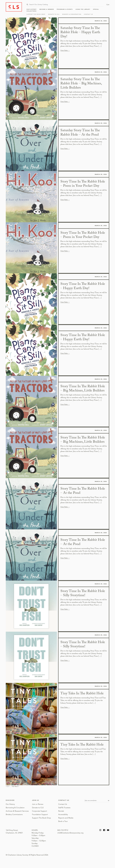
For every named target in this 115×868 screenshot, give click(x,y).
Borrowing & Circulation (15, 808)
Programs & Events (65, 9)
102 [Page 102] (13, 786)
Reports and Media (66, 818)
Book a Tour (63, 821)
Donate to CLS (54, 14)
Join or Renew (38, 804)
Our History (32, 9)
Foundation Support (40, 814)
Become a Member (47, 9)
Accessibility (63, 814)
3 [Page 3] (9, 786)
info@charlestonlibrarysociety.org (70, 833)
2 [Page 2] (7, 786)
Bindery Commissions (14, 814)
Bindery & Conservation (72, 14)
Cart (108, 5)
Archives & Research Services (17, 811)
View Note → (65, 50)
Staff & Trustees (64, 808)
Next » (17, 786)
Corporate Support (39, 811)
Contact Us (88, 14)
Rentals (61, 811)
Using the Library (83, 9)
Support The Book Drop (36, 14)
